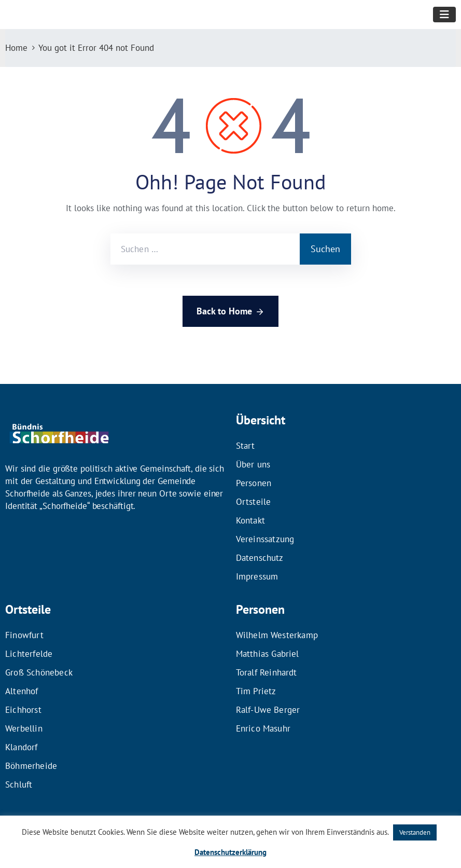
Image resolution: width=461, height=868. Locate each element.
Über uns (253, 464)
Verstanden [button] (415, 832)
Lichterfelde (29, 654)
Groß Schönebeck (39, 672)
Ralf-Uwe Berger (268, 710)
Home (16, 48)
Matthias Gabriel (268, 654)
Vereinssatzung (265, 539)
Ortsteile (254, 502)
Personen (254, 483)
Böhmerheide (31, 766)
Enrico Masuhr (263, 728)
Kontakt (250, 520)
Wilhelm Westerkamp (277, 635)
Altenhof (22, 691)
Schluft (19, 784)
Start (246, 446)
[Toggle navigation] (444, 15)
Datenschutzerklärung (230, 852)
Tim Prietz (256, 691)
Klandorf (22, 747)
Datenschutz (260, 558)
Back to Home (230, 312)
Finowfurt (24, 635)
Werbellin (24, 728)
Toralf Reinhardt (267, 672)
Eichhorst (23, 710)
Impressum (257, 576)
